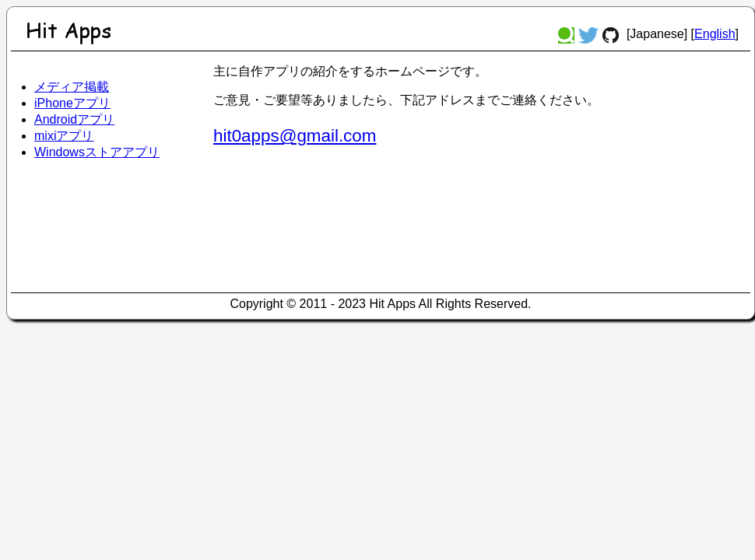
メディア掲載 (72, 87)
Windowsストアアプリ (97, 152)
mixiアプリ (64, 136)
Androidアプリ (74, 119)
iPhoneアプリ (72, 103)
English (715, 34)
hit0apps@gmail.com (295, 136)
